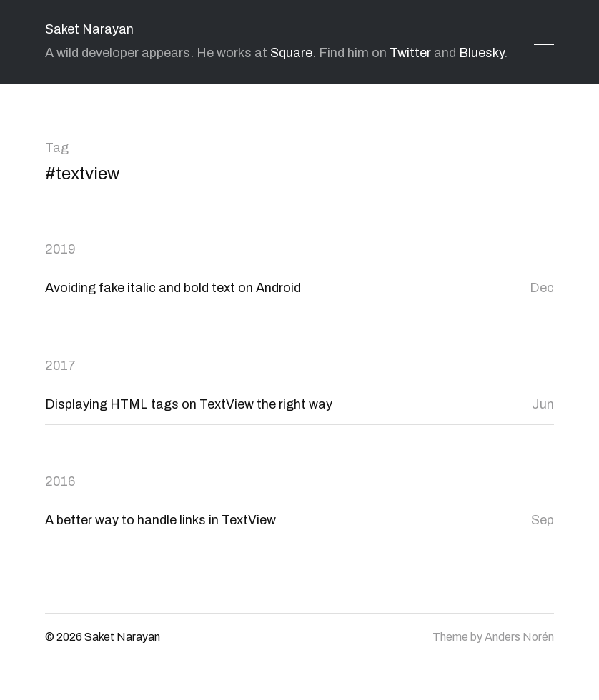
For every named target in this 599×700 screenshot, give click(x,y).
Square (291, 53)
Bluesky (481, 53)
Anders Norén (519, 637)
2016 (60, 481)
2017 (60, 366)
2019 (60, 249)
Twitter (410, 53)
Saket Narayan (89, 29)
